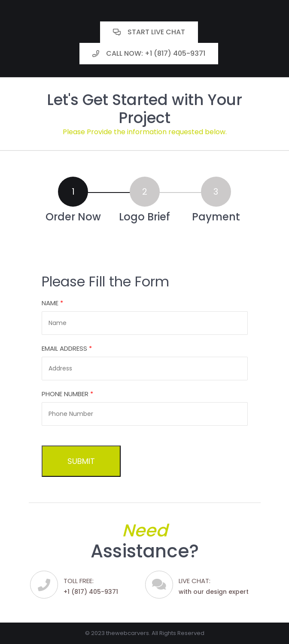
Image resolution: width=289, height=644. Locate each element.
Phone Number (67, 394)
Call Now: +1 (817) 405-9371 (149, 53)
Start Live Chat (149, 32)
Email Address (67, 348)
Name (52, 303)
